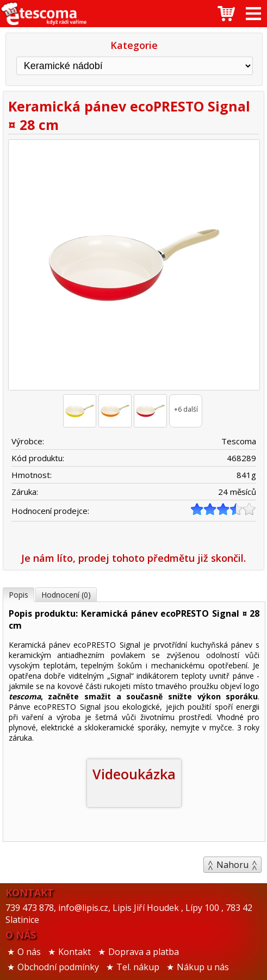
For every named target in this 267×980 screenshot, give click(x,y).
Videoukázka (134, 774)
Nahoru (232, 865)
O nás (29, 952)
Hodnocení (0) (66, 595)
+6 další (186, 409)
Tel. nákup (138, 967)
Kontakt (74, 952)
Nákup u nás (203, 967)
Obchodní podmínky (58, 967)
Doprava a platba (144, 952)
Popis (18, 595)
